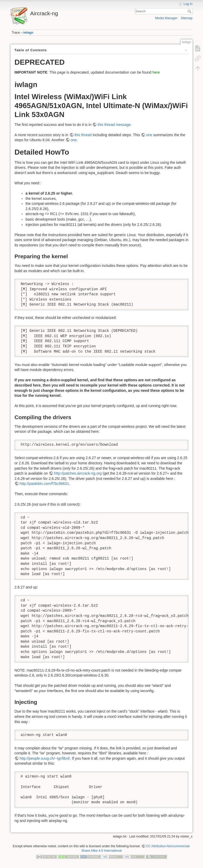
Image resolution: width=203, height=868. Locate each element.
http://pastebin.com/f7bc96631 (44, 484)
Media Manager (166, 18)
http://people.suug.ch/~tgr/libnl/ (45, 758)
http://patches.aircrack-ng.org (78, 473)
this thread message (114, 125)
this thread (83, 135)
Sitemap (187, 18)
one (149, 135)
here (156, 72)
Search (190, 11)
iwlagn (28, 33)
